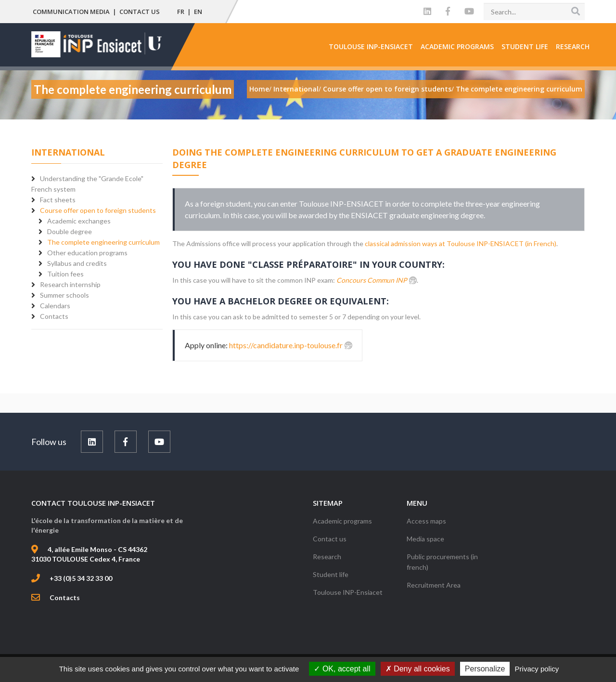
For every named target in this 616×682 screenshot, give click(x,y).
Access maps (426, 521)
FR (181, 12)
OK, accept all (342, 669)
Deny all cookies (418, 669)
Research (573, 46)
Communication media (71, 12)
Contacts (65, 597)
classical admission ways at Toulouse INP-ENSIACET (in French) (461, 243)
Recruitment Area (434, 585)
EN (198, 12)
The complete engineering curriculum (103, 242)
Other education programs (87, 253)
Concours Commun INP (372, 280)
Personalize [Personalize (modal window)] (485, 669)
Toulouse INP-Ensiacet (371, 46)
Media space (425, 539)
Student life (525, 46)
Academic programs (457, 46)
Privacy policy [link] (537, 669)
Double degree (70, 231)
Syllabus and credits (77, 263)
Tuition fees (65, 274)
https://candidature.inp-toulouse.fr (286, 345)
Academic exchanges (79, 221)
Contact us (140, 12)
